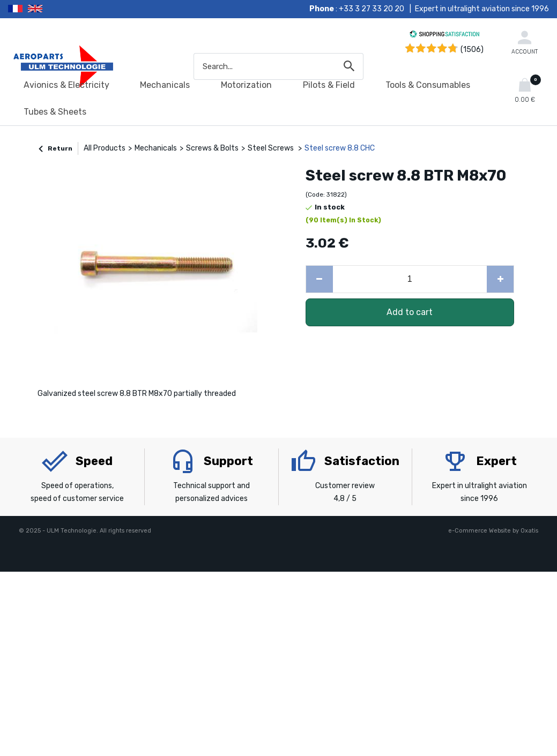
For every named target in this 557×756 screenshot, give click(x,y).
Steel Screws (272, 148)
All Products (105, 148)
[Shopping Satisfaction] (444, 36)
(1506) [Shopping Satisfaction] (472, 50)
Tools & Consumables (428, 85)
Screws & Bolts (212, 148)
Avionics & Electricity (66, 85)
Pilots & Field (329, 85)
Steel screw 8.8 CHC (340, 148)
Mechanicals (165, 85)
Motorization (246, 85)
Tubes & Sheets (55, 112)
